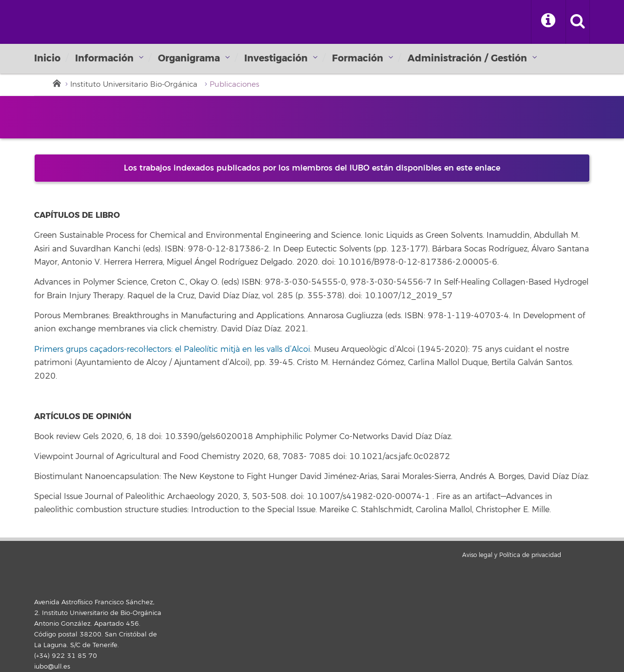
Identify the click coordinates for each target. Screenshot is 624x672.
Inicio (47, 58)
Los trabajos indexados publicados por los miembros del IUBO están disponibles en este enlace (312, 168)
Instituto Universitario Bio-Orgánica (134, 85)
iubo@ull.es (52, 667)
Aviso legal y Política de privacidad (512, 555)
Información (104, 58)
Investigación (276, 58)
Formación (358, 58)
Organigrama (189, 58)
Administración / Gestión (467, 58)
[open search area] (578, 22)
